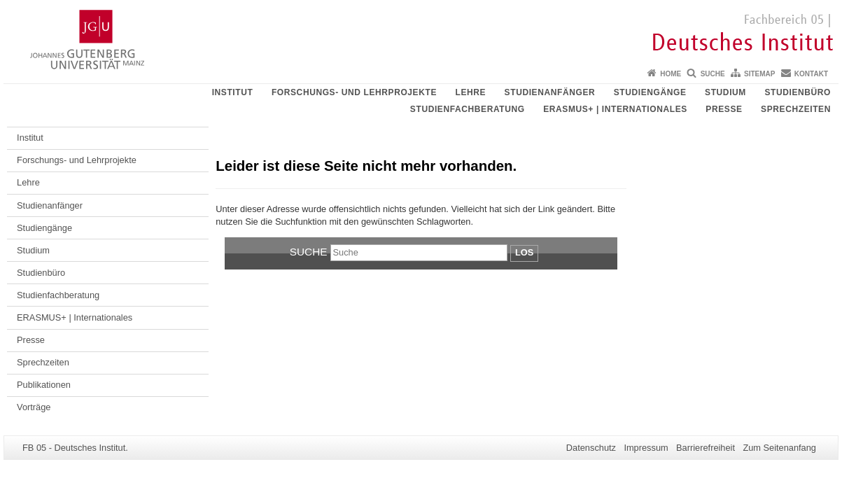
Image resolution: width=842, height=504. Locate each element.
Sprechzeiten (796, 109)
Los (524, 252)
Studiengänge (650, 92)
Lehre (470, 92)
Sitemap (759, 74)
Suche (713, 74)
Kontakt (811, 74)
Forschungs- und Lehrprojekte (354, 92)
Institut (233, 92)
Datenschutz (591, 448)
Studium (725, 92)
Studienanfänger (550, 92)
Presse (724, 109)
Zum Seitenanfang (779, 448)
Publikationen (44, 385)
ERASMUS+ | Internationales (615, 109)
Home (671, 74)
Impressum (646, 448)
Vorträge (34, 407)
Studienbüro (798, 92)
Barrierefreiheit (706, 448)
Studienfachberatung (468, 109)
